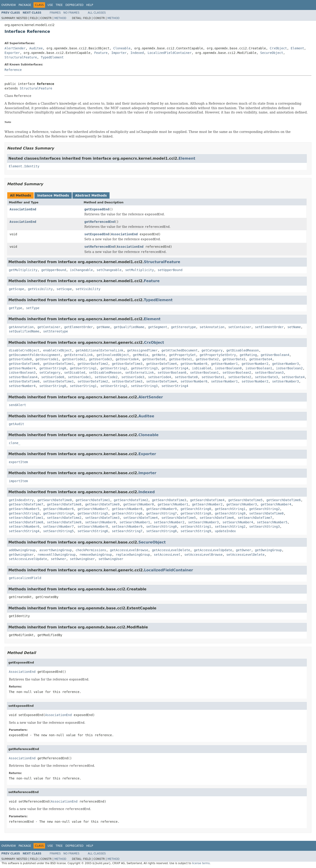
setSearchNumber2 (169, 522)
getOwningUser (21, 555)
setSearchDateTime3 (102, 518)
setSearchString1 (196, 527)
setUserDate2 (240, 377)
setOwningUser (82, 559)
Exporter (12, 53)
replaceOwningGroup (133, 555)
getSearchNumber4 (276, 504)
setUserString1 (83, 386)
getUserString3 (144, 368)
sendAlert (17, 405)
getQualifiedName (129, 327)
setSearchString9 (196, 531)
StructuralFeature (21, 57)
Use (50, 5)
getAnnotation (21, 327)
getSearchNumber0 (139, 504)
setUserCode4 (159, 377)
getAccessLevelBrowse (129, 550)
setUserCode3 (133, 377)
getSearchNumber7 (93, 509)
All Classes (97, 13)
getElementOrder (78, 327)
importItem (18, 481)
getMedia (140, 355)
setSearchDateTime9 (64, 522)
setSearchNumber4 (238, 522)
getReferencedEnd (100, 222)
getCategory (212, 350)
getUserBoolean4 (275, 355)
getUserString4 (175, 368)
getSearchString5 (93, 513)
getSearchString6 (127, 513)
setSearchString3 (265, 527)
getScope (16, 289)
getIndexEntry (21, 500)
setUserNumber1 (224, 381)
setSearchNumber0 (100, 522)
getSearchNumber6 (59, 509)
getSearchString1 (230, 509)
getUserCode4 (127, 359)
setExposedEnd (97, 234)
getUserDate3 (234, 359)
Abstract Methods (91, 195)
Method (60, 18)
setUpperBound (170, 270)
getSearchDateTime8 (64, 504)
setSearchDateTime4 (141, 518)
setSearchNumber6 (24, 527)
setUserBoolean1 (204, 373)
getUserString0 (53, 368)
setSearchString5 (59, 531)
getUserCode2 (74, 359)
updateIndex (225, 531)
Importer (119, 53)
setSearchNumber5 (272, 522)
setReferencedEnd (100, 247)
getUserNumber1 (224, 364)
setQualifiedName (24, 331)
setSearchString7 (127, 531)
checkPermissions (91, 550)
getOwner (243, 550)
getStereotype (184, 327)
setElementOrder (269, 327)
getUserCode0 (20, 359)
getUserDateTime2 (93, 364)
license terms (201, 863)
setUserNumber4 (22, 386)
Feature (101, 53)
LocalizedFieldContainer (170, 53)
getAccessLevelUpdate (213, 550)
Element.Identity (24, 166)
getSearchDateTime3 (169, 500)
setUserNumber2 (255, 381)
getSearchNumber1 (173, 504)
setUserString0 (53, 386)
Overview (9, 5)
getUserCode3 (100, 359)
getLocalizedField (25, 578)
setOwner (58, 559)
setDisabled (75, 373)
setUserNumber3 (285, 381)
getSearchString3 (24, 513)
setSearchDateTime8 (26, 522)
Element (297, 48)
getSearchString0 (196, 509)
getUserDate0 (154, 359)
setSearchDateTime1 (26, 518)
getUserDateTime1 (59, 364)
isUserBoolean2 (289, 368)
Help (90, 5)
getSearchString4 (59, 513)
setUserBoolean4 (23, 377)
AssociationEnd (23, 209)
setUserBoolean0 (172, 373)
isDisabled (201, 368)
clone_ (15, 443)
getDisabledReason (243, 350)
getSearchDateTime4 (207, 500)
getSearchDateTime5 (245, 500)
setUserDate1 (213, 377)
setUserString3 (144, 386)
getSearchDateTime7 (26, 504)
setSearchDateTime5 (179, 518)
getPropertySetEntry (218, 355)
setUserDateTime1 (59, 381)
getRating (248, 355)
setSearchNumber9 (127, 527)
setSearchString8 (162, 531)
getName (103, 327)
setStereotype (56, 331)
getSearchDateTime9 (102, 504)
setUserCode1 (79, 377)
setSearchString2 (230, 527)
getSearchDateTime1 (93, 500)
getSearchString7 (162, 513)
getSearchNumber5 (24, 509)
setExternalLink (139, 373)
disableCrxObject (24, 350)
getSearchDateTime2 (131, 500)
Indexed (137, 53)
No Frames (71, 13)
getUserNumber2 (255, 364)
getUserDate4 (261, 359)
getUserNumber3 (285, 364)
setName (294, 327)
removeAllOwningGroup (56, 555)
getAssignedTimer (142, 350)
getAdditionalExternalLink (99, 350)
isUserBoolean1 (259, 368)
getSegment (158, 327)
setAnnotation (212, 327)
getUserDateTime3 (127, 364)
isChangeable (81, 270)
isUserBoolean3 (22, 373)
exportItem (18, 462)
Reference (13, 70)
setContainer (240, 327)
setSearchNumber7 (59, 527)
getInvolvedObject (113, 355)
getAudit (16, 424)
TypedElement (52, 57)
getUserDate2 (207, 359)
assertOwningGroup (56, 550)
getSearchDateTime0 (55, 500)
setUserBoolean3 (269, 373)
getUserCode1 (47, 359)
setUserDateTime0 (24, 381)
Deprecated (74, 5)
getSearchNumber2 (207, 504)
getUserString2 (114, 368)
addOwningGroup (22, 550)
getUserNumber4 (22, 368)
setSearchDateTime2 (64, 518)
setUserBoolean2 (237, 373)
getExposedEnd (97, 209)
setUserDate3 (266, 377)
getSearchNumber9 (162, 509)
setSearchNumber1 (135, 522)
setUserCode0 (53, 377)
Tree (59, 5)
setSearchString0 (162, 527)
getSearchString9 (230, 513)
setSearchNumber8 (93, 527)
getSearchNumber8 (127, 509)
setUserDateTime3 (127, 381)
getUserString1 (83, 368)
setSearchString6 (93, 531)
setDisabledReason (105, 373)
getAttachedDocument (180, 350)
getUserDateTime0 (24, 364)
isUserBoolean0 (228, 368)
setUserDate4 (293, 377)
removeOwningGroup (96, 555)
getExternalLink (78, 355)
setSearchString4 (24, 531)
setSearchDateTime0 (266, 513)
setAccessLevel (167, 555)
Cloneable (122, 48)
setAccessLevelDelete (245, 555)
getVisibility (40, 289)
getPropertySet (182, 355)
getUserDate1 (181, 359)
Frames (55, 13)
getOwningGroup (268, 550)
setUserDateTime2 (93, 381)
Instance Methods (53, 195)
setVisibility (88, 289)
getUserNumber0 (194, 364)
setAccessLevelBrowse (203, 555)
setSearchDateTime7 (255, 518)
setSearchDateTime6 (217, 518)
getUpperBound (54, 270)
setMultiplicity (139, 270)
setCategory (50, 373)
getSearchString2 (265, 509)
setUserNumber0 (194, 381)
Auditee (36, 48)
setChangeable (109, 270)
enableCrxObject (57, 350)
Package (25, 5)
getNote (159, 355)
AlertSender (15, 48)
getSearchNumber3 (242, 504)
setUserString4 (175, 386)
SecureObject (272, 53)
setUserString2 (114, 386)
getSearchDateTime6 (284, 500)
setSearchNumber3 (203, 522)
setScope (64, 289)
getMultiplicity (23, 270)
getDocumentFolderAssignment (35, 355)
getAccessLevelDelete (171, 550)
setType (33, 308)
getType (16, 308)
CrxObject (278, 48)
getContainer (49, 327)
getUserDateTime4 (162, 364)
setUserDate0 (186, 377)
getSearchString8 (196, 513)
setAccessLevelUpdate (28, 559)
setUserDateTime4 (162, 381)
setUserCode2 (106, 377)
